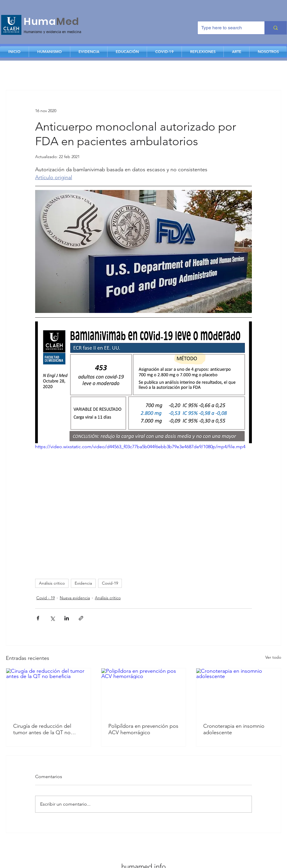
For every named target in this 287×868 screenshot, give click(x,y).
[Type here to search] (227, 28)
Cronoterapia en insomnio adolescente (234, 729)
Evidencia (83, 583)
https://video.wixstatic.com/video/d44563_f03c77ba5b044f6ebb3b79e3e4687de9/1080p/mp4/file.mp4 (140, 446)
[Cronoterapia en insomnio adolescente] (239, 692)
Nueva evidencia (75, 598)
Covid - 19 (46, 598)
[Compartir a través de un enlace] (81, 618)
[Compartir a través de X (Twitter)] (52, 618)
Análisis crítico (52, 583)
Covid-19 (110, 583)
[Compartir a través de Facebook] (38, 618)
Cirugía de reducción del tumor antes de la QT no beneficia (42, 729)
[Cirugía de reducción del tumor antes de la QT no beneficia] (48, 692)
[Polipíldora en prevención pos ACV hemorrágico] (144, 692)
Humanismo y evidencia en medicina (52, 32)
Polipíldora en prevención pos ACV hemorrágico (143, 729)
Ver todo (273, 657)
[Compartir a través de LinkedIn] (67, 618)
